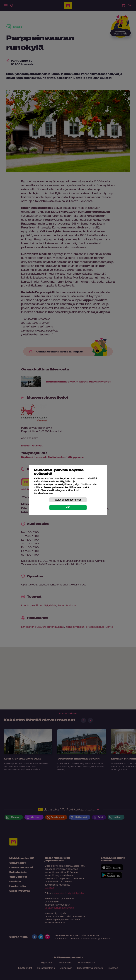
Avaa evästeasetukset (68, 500)
